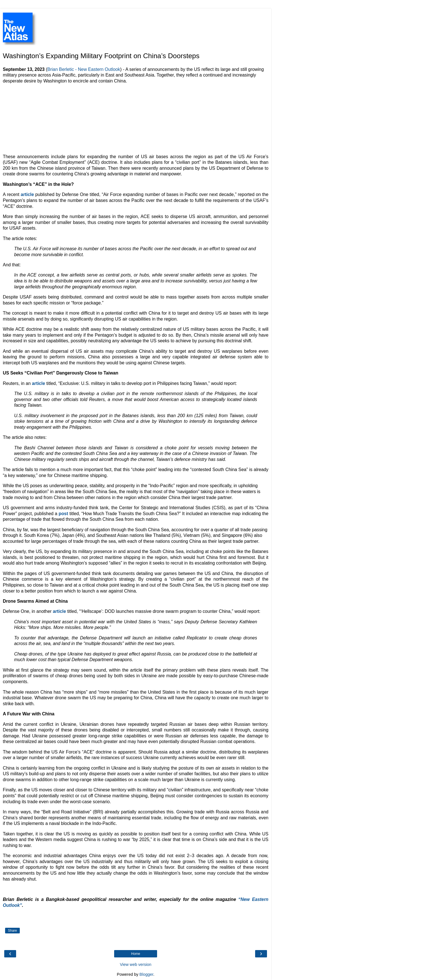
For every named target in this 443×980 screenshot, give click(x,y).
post (63, 514)
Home (136, 954)
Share (12, 931)
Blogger (146, 974)
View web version (136, 964)
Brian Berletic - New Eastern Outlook (84, 69)
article (27, 194)
